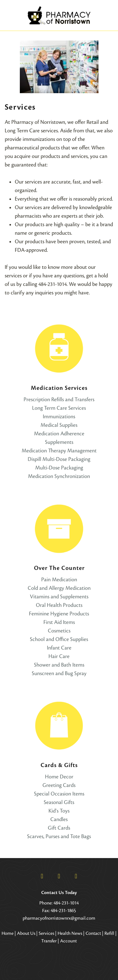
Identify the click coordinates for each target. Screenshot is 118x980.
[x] (59, 876)
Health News (70, 933)
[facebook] (42, 876)
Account (68, 941)
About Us (26, 933)
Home (8, 933)
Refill (109, 933)
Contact (93, 933)
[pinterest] (76, 876)
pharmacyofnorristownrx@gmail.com (59, 918)
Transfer (49, 941)
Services (46, 933)
